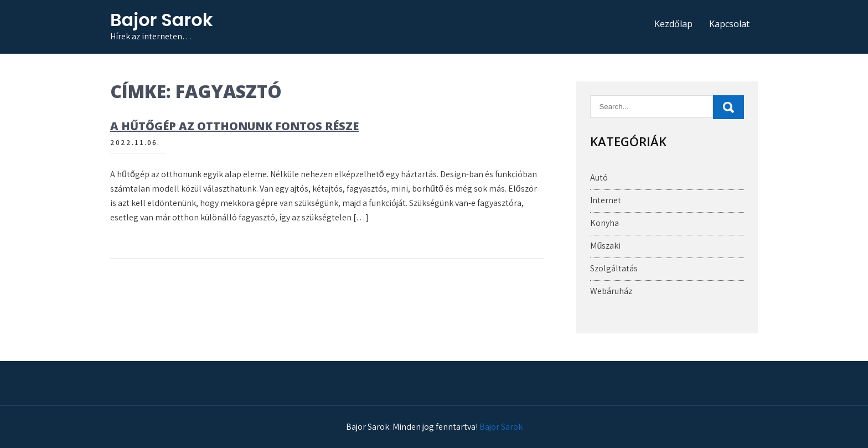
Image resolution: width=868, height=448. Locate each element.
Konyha (604, 223)
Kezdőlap (673, 24)
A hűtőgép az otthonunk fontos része (234, 126)
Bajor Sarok (161, 20)
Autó (599, 177)
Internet (606, 200)
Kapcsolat (729, 24)
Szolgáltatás (614, 268)
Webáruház (611, 291)
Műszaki (605, 246)
